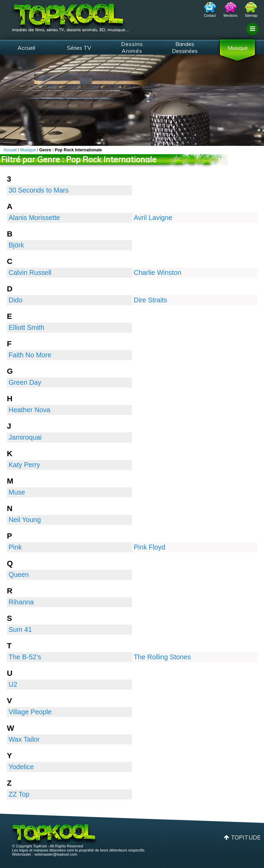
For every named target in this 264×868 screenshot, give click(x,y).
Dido (15, 300)
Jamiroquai (25, 437)
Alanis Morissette (34, 218)
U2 (13, 684)
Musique (238, 48)
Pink (15, 547)
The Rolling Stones (162, 657)
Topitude (246, 837)
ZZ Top (19, 794)
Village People (30, 712)
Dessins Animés (132, 47)
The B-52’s (25, 657)
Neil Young (25, 520)
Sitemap (251, 16)
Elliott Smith (26, 327)
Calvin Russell (30, 273)
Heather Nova (29, 410)
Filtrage (254, 35)
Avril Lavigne (153, 218)
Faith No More (30, 355)
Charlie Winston (158, 273)
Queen (19, 575)
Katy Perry (24, 465)
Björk (16, 245)
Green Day (25, 382)
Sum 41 (20, 629)
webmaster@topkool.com (56, 854)
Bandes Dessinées (185, 47)
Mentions (230, 16)
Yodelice (21, 767)
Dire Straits (150, 300)
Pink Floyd (150, 547)
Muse (17, 492)
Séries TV (79, 48)
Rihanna (21, 602)
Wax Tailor (24, 739)
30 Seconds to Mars (39, 190)
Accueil (26, 48)
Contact (210, 16)
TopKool (70, 14)
